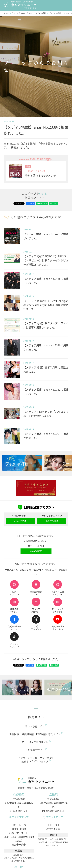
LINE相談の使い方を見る (36, 541)
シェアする (30, 203)
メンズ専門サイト (36, 750)
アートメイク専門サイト (36, 742)
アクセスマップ (19, 817)
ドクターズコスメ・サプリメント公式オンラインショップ (36, 760)
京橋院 (53, 795)
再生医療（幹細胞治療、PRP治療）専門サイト (36, 734)
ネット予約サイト (36, 726)
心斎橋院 (19, 795)
